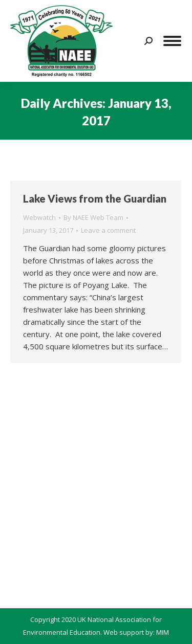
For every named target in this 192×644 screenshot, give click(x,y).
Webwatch (39, 217)
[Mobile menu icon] (172, 41)
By (93, 217)
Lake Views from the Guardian (95, 198)
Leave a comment (108, 230)
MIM (163, 632)
